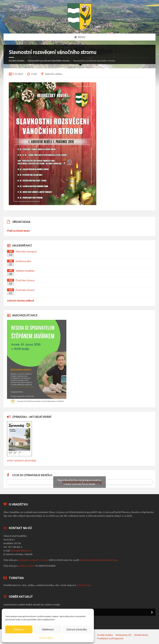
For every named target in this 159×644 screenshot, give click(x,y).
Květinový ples (23, 261)
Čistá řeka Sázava (25, 280)
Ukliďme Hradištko (25, 271)
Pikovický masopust (26, 252)
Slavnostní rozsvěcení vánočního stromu (49, 61)
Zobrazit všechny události (20, 301)
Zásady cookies (46, 637)
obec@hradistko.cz (21, 551)
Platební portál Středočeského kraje (99, 560)
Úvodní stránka (17, 61)
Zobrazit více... (85, 585)
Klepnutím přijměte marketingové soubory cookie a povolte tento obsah (80, 482)
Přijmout (19, 629)
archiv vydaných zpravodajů (22, 460)
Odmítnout (48, 629)
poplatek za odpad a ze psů (33, 560)
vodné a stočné (26, 566)
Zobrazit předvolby (77, 629)
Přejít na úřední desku (18, 231)
